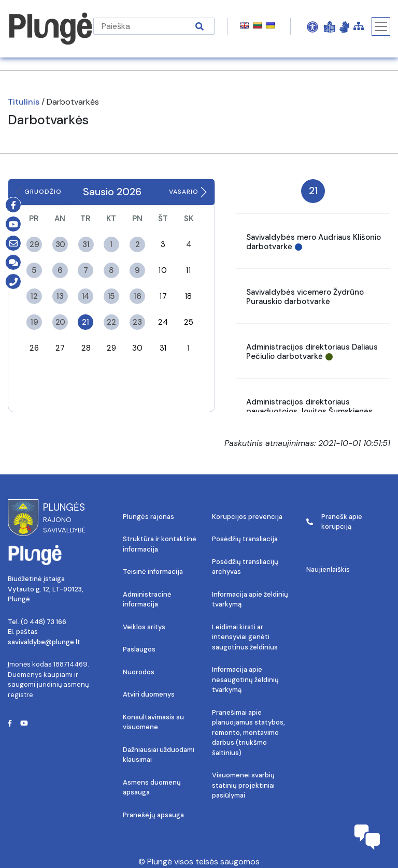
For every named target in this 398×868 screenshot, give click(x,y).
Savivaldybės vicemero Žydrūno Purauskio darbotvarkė (305, 297)
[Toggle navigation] (381, 26)
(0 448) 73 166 (44, 622)
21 (86, 322)
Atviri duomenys (149, 694)
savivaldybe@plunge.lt (44, 642)
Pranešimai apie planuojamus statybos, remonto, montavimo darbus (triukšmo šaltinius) (248, 733)
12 (34, 296)
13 (60, 296)
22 (111, 322)
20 (60, 322)
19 (34, 322)
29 (34, 244)
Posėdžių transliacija (245, 539)
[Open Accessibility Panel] (312, 26)
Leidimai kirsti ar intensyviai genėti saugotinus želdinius (245, 637)
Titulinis (24, 102)
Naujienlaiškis (328, 569)
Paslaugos (139, 649)
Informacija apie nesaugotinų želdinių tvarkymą (245, 679)
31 (86, 244)
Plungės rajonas (148, 517)
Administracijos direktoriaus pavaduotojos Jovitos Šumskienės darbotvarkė (309, 411)
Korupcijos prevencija (247, 517)
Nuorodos (139, 672)
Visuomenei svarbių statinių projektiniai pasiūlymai (243, 785)
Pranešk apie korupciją (334, 522)
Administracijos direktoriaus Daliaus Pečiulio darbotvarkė (312, 352)
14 (86, 296)
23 (137, 322)
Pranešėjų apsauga (153, 815)
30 (60, 244)
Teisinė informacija (153, 572)
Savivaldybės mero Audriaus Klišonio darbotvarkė (314, 242)
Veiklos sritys (144, 627)
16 (137, 296)
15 (111, 296)
